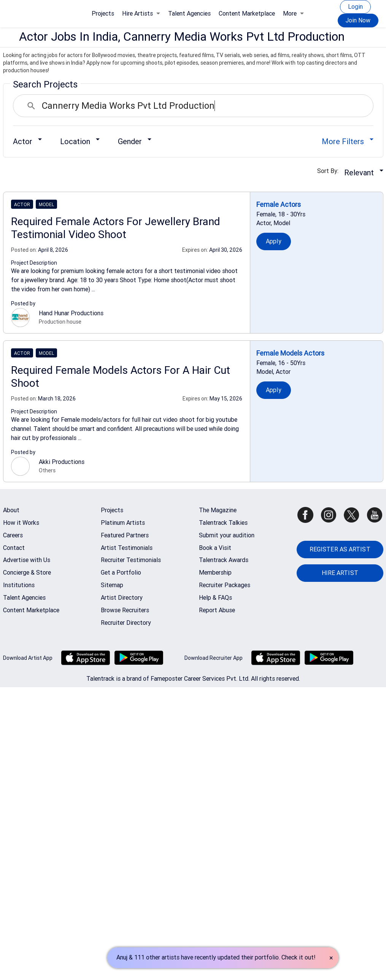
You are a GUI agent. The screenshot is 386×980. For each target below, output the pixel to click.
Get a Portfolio (121, 573)
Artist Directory (122, 598)
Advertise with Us (27, 560)
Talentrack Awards (224, 560)
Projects (103, 14)
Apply (274, 241)
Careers (13, 535)
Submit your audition (227, 535)
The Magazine (218, 510)
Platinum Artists (123, 523)
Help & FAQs (215, 598)
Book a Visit (215, 548)
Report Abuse (217, 610)
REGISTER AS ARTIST (340, 549)
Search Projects (45, 84)
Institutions (19, 585)
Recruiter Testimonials (131, 560)
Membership (215, 573)
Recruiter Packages (225, 585)
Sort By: (330, 171)
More (293, 14)
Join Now (358, 20)
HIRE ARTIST (340, 573)
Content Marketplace (247, 14)
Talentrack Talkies (223, 523)
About (11, 510)
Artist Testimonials (127, 548)
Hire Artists (141, 14)
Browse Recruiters (125, 610)
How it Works (21, 523)
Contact (14, 548)
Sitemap (112, 585)
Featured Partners (125, 535)
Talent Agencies (189, 14)
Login (355, 7)
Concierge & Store (27, 573)
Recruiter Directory (126, 623)
